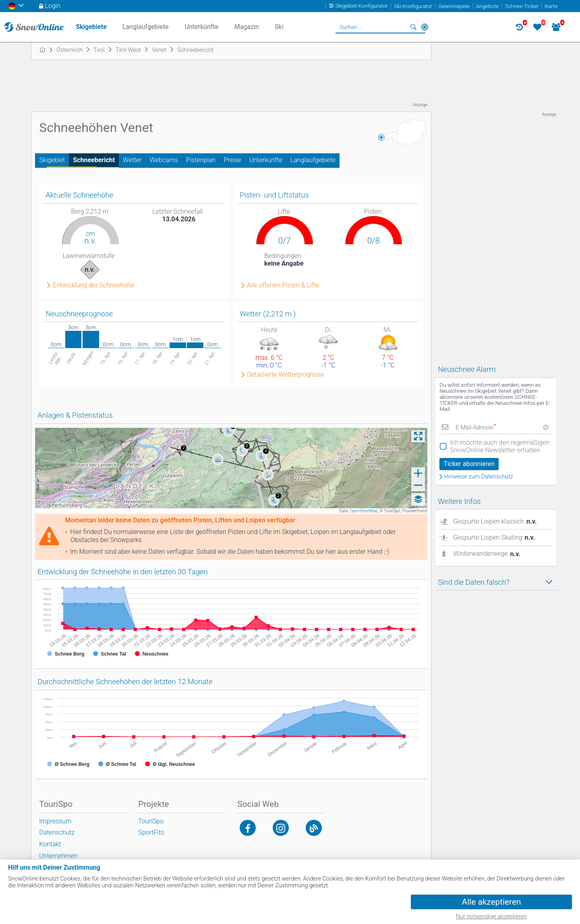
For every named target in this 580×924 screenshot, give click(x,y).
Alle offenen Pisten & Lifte (283, 285)
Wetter (132, 160)
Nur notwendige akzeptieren (491, 917)
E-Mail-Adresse (476, 428)
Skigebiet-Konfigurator (362, 6)
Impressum (55, 821)
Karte (551, 6)
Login (53, 6)
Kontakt (50, 844)
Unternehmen (58, 856)
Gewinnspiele (454, 6)
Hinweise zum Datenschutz (478, 477)
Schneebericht (94, 160)
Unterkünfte (266, 160)
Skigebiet (52, 160)
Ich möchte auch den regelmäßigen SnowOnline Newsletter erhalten (500, 446)
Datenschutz (57, 832)
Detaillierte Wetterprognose (285, 375)
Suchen (413, 27)
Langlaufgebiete (313, 160)
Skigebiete (91, 27)
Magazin (247, 27)
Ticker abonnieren (469, 464)
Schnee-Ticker (522, 6)
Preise (232, 160)
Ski (279, 27)
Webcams (164, 160)
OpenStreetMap (364, 511)
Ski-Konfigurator (413, 6)
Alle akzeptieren (492, 902)
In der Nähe (425, 27)
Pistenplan (201, 160)
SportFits (151, 832)
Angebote (487, 6)
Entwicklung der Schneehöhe (93, 285)
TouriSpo (151, 821)
